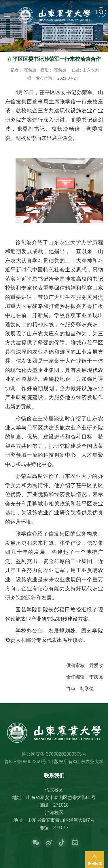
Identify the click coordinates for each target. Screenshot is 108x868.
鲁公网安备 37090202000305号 (54, 754)
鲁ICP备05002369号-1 (27, 762)
